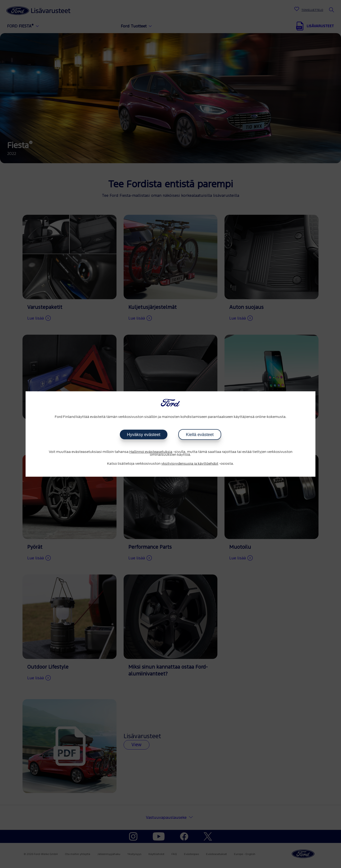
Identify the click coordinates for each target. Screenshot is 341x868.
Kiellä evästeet (200, 434)
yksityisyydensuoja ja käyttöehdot (190, 464)
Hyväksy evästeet (144, 434)
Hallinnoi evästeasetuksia (151, 452)
